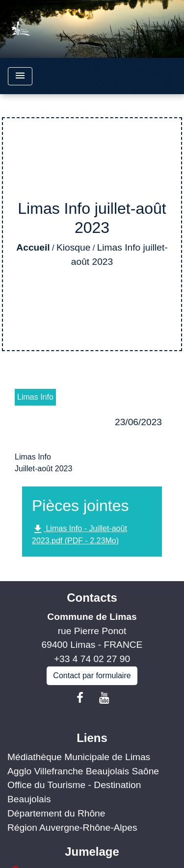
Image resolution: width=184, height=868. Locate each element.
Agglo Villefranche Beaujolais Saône (83, 771)
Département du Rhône (56, 813)
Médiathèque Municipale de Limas (79, 757)
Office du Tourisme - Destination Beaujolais (74, 792)
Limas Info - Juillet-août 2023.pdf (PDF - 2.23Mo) (79, 534)
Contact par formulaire (92, 676)
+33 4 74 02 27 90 (92, 659)
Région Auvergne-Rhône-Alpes (72, 828)
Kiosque (73, 247)
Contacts (92, 598)
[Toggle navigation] (20, 76)
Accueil (33, 247)
